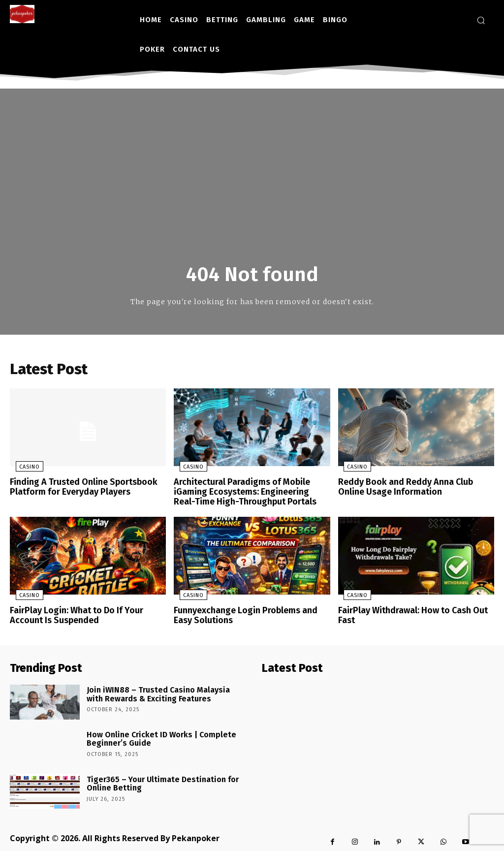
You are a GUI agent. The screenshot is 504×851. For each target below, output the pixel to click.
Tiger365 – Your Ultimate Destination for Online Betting (154, 779)
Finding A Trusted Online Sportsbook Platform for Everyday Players (79, 489)
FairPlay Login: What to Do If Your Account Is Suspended (86, 614)
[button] (481, 20)
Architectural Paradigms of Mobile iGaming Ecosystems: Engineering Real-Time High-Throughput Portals (248, 493)
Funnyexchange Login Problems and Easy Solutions (250, 614)
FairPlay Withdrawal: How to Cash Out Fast (416, 609)
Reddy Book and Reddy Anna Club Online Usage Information (413, 489)
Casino (24, 469)
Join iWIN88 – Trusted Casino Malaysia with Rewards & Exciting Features (157, 690)
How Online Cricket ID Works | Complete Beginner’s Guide (152, 734)
